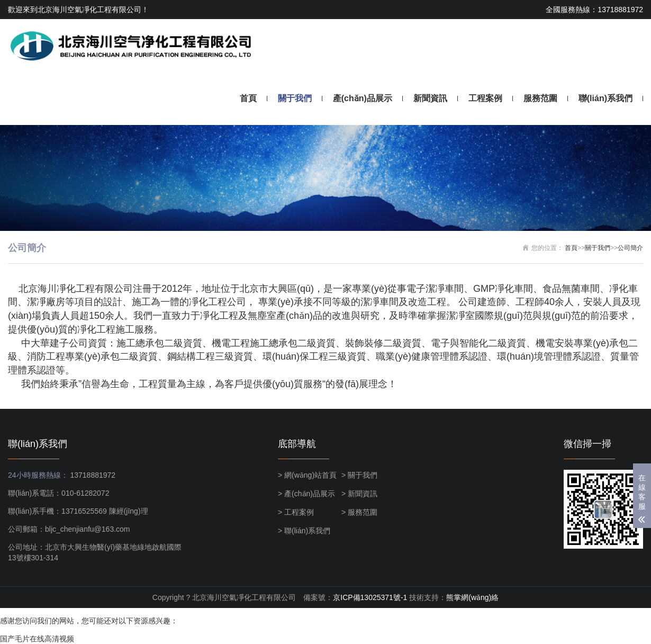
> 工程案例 (296, 512)
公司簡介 (630, 248)
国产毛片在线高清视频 (37, 639)
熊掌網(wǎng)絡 (472, 597)
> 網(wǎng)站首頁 (307, 475)
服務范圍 (540, 98)
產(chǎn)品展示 (363, 98)
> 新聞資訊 (359, 494)
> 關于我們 (359, 475)
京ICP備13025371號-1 (370, 597)
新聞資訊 (430, 98)
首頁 (248, 98)
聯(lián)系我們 (605, 98)
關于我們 (295, 98)
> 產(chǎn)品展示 (306, 494)
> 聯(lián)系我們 (304, 531)
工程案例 (485, 98)
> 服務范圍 (359, 512)
